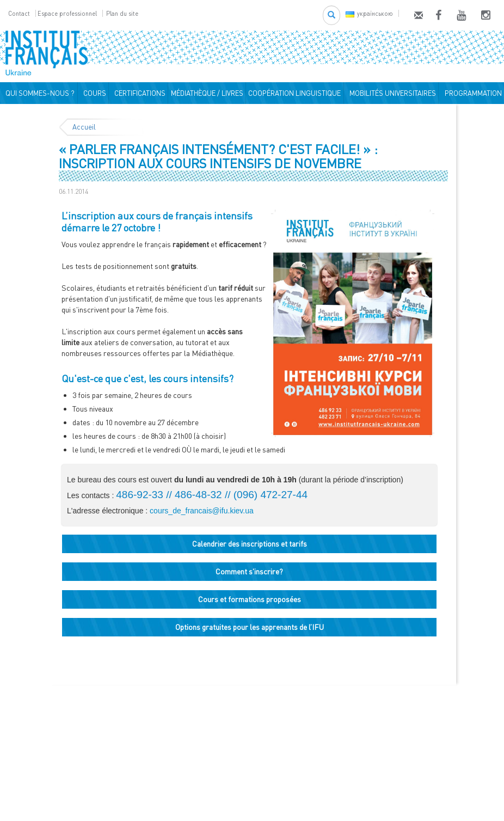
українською (369, 13)
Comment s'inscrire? (249, 571)
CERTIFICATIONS (138, 93)
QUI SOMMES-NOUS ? (38, 93)
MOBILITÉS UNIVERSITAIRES (391, 93)
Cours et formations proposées (250, 599)
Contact (19, 13)
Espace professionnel (67, 13)
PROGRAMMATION (472, 93)
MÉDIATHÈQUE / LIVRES (207, 93)
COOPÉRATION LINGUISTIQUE (294, 93)
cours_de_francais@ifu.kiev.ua (202, 511)
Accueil (84, 127)
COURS (93, 93)
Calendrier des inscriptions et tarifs (250, 544)
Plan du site (122, 13)
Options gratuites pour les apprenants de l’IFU (250, 627)
